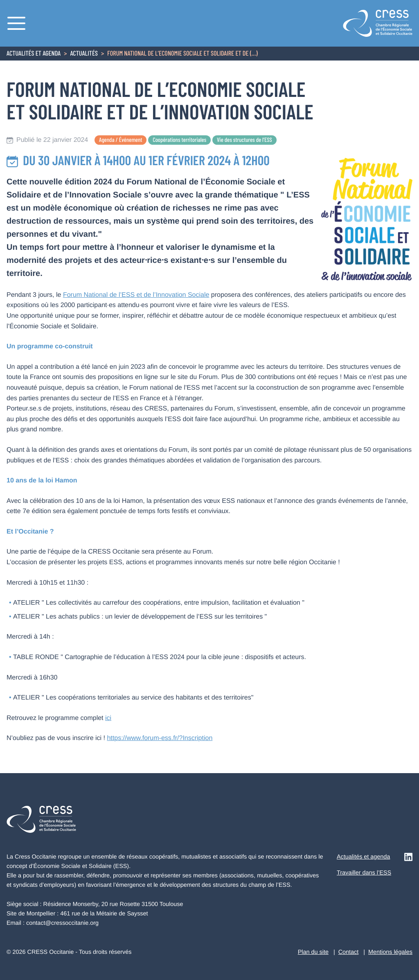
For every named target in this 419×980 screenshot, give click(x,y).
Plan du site (313, 952)
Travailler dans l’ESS (364, 873)
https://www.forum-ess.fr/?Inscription (160, 738)
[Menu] (16, 23)
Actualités (84, 54)
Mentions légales (390, 952)
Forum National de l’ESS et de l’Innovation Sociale (136, 295)
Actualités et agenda (34, 54)
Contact (349, 952)
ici (108, 718)
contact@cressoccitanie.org (62, 923)
